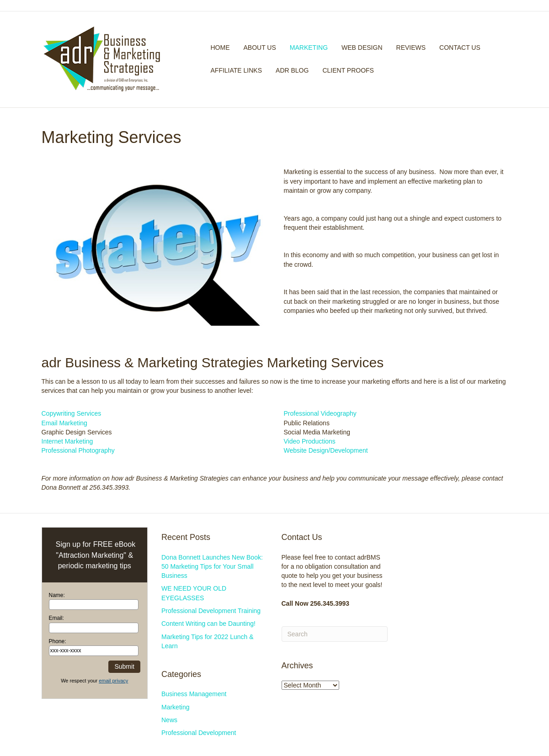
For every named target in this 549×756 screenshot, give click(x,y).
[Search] (504, 59)
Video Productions (310, 441)
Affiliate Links (237, 70)
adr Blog (292, 70)
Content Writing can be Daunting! (208, 624)
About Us (260, 48)
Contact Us (460, 48)
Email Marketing (64, 423)
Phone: (58, 641)
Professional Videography (320, 413)
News (169, 720)
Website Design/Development (326, 450)
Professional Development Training (211, 611)
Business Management (194, 694)
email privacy (113, 681)
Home (220, 48)
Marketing (309, 48)
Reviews (411, 48)
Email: (56, 618)
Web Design (362, 48)
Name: (57, 595)
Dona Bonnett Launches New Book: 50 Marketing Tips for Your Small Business (212, 567)
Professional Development (199, 733)
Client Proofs (348, 70)
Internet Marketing (67, 441)
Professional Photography (78, 450)
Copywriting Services (72, 413)
